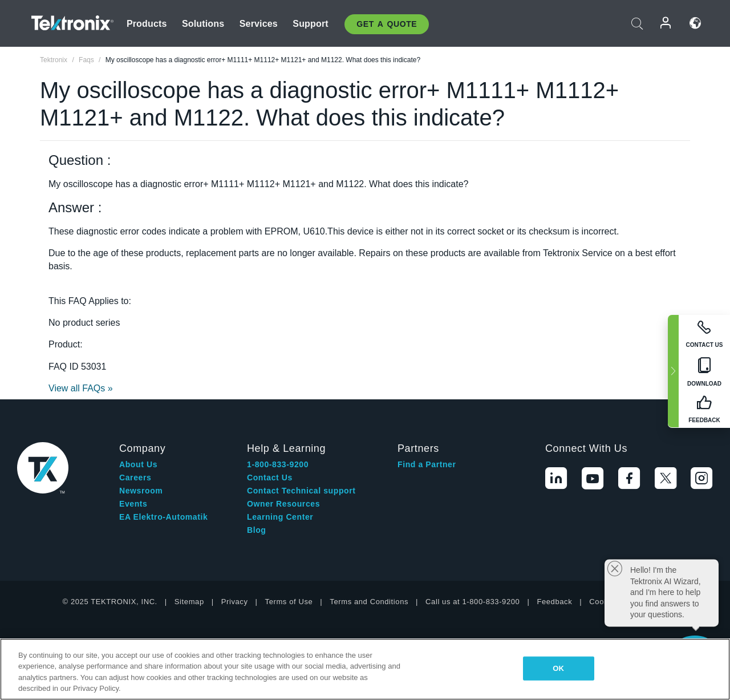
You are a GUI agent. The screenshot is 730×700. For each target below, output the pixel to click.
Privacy (235, 602)
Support (310, 24)
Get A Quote (387, 24)
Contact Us (270, 478)
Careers (135, 478)
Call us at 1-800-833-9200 (473, 602)
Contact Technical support (301, 491)
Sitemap (189, 602)
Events (133, 504)
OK (558, 668)
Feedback (554, 602)
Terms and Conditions (369, 602)
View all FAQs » (81, 388)
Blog (257, 530)
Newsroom (141, 491)
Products (147, 24)
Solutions (203, 24)
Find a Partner (427, 464)
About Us (138, 464)
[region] (365, 669)
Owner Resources (283, 504)
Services (259, 24)
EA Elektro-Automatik (163, 517)
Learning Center (280, 517)
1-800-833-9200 (278, 464)
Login (666, 23)
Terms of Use (289, 602)
